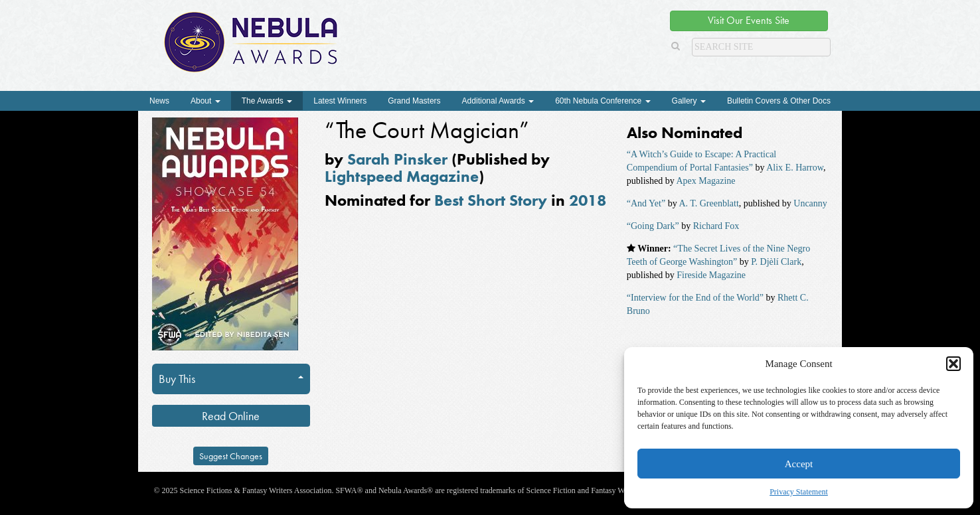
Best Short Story (491, 200)
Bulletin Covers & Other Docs (779, 101)
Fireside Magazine (711, 275)
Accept (799, 464)
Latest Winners (340, 101)
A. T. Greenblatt (708, 203)
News (159, 101)
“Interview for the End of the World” (695, 298)
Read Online (231, 416)
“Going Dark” (653, 226)
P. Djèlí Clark (776, 262)
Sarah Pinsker (397, 159)
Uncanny (810, 203)
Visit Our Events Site (749, 20)
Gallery (689, 101)
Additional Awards (498, 101)
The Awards (267, 101)
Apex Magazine (705, 181)
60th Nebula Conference (603, 101)
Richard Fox (716, 226)
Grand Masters (414, 101)
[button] (953, 364)
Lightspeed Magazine (402, 176)
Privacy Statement (799, 492)
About (205, 101)
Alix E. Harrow (795, 168)
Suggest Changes (231, 456)
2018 (588, 200)
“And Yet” (646, 203)
